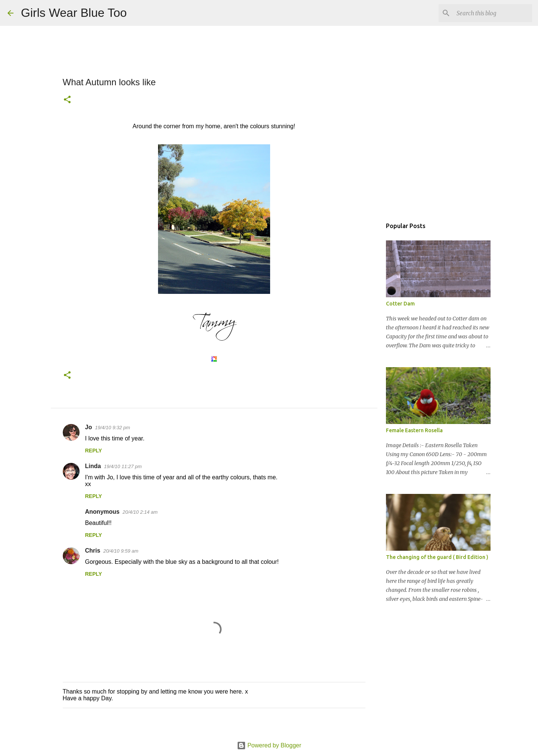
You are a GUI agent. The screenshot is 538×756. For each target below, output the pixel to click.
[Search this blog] (493, 13)
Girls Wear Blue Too (74, 13)
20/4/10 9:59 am (121, 551)
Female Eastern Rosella (414, 430)
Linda (93, 466)
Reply (94, 451)
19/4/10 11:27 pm (123, 466)
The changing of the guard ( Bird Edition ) (437, 557)
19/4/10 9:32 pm (112, 428)
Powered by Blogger (269, 745)
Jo (89, 427)
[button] (67, 100)
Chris (93, 551)
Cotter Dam (400, 304)
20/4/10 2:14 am (140, 512)
